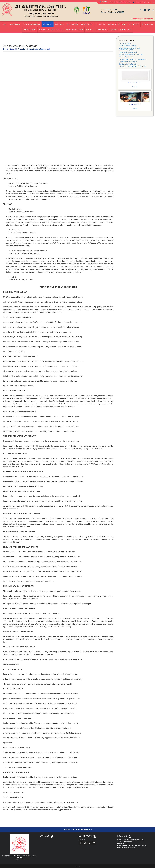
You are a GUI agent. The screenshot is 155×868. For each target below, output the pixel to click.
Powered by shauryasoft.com (78, 866)
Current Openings (125, 43)
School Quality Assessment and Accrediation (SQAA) (129, 49)
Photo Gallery (148, 24)
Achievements (134, 24)
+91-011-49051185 (116, 2)
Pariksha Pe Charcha (135, 83)
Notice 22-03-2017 (135, 104)
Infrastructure (87, 24)
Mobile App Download (74, 30)
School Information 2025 (121, 30)
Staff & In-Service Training (127, 46)
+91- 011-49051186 (141, 845)
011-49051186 (127, 2)
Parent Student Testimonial (128, 52)
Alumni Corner (72, 24)
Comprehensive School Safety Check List (133, 59)
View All (135, 87)
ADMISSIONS (48, 24)
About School (15, 24)
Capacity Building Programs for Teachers (132, 66)
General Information (32, 24)
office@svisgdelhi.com (148, 2)
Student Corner (102, 30)
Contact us (100, 24)
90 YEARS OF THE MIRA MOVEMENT (51, 30)
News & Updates (30, 30)
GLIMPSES (89, 30)
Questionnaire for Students (128, 62)
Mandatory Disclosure (117, 24)
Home (4, 24)
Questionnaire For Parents (128, 64)
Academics (59, 24)
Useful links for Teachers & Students (131, 55)
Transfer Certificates (126, 57)
